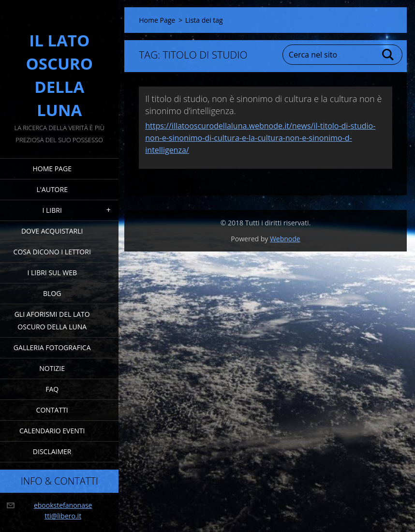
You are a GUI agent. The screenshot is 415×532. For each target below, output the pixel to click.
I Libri (52, 210)
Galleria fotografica (52, 347)
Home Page (52, 169)
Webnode (285, 239)
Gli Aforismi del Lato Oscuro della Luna (52, 320)
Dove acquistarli (52, 231)
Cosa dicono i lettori (52, 252)
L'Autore (52, 189)
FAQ (52, 389)
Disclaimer (52, 451)
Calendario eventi (52, 431)
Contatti (52, 410)
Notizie (52, 368)
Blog (52, 293)
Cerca (388, 55)
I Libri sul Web (52, 273)
